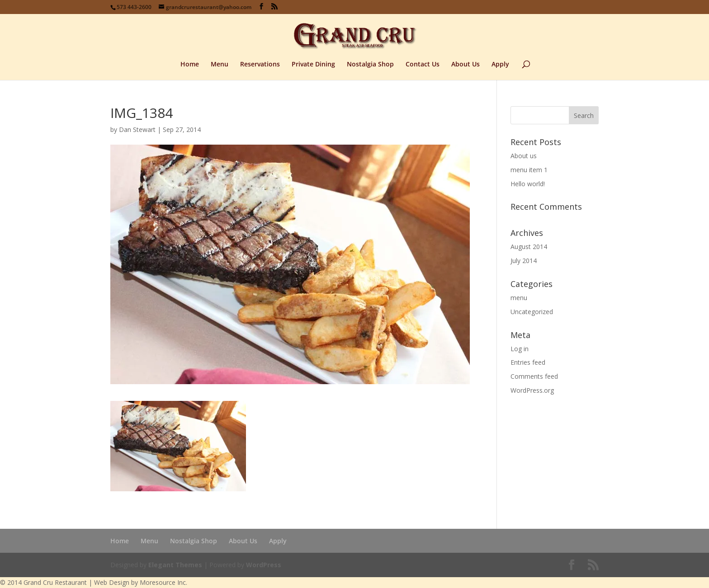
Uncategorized (532, 312)
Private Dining (313, 65)
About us (524, 156)
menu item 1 (529, 170)
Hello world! (528, 184)
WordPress (264, 565)
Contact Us (423, 65)
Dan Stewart (137, 129)
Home (190, 65)
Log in (520, 349)
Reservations (260, 65)
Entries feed (528, 362)
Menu (220, 65)
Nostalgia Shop (370, 65)
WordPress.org (532, 390)
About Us (466, 65)
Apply (500, 65)
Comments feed (534, 376)
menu (519, 298)
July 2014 (524, 261)
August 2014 (529, 247)
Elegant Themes (175, 565)
